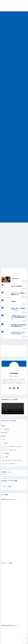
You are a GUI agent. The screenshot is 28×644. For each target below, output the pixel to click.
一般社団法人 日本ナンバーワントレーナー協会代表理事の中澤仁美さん (19, 317)
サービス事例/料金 (5, 429)
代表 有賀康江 (14, 373)
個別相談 (3, 436)
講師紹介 (3, 426)
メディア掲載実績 (5, 453)
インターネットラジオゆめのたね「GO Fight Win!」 (12, 447)
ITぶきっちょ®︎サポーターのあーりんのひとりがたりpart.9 (18, 333)
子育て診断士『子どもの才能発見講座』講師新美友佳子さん (18, 325)
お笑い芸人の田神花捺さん (17, 286)
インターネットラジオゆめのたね (8, 464)
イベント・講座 (5, 457)
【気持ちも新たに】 (16, 279)
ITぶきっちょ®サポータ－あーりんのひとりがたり (12, 460)
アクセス (3, 440)
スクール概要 (4, 443)
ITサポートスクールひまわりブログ (9, 450)
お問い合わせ (4, 433)
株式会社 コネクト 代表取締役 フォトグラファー (19, 309)
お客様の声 (14, 301)
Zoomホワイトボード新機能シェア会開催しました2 (19, 294)
